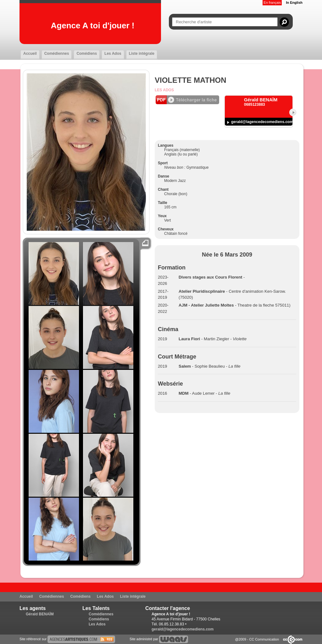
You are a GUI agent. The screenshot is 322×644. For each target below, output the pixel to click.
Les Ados (113, 54)
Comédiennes (57, 54)
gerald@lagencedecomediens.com (262, 122)
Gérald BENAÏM (40, 614)
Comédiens (87, 54)
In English (294, 3)
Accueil (30, 54)
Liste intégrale (142, 54)
